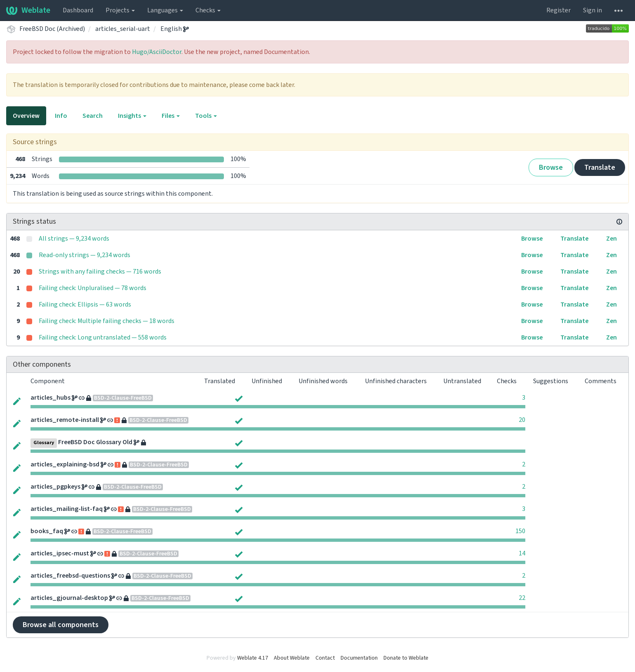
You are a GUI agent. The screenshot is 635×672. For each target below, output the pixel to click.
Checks (208, 10)
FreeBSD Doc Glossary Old (95, 442)
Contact (325, 658)
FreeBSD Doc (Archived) (52, 29)
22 (522, 598)
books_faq (47, 531)
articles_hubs (51, 398)
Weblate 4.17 (253, 658)
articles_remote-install (65, 420)
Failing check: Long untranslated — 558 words (103, 337)
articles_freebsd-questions (70, 576)
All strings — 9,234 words (74, 239)
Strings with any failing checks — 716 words (100, 272)
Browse (551, 167)
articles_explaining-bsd (65, 464)
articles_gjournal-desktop (69, 598)
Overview (26, 116)
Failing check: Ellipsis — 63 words (85, 304)
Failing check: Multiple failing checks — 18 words (107, 321)
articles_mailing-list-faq (67, 509)
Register (559, 10)
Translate (600, 167)
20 (522, 420)
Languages (165, 10)
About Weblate (292, 658)
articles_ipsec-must (60, 553)
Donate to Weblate (406, 658)
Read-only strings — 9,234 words (85, 255)
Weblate (28, 10)
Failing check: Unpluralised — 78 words (93, 288)
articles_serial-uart (123, 29)
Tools (206, 116)
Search (93, 116)
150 (520, 531)
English (175, 29)
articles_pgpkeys (55, 487)
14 (522, 553)
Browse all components (61, 625)
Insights (132, 116)
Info (61, 116)
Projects (120, 10)
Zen (611, 239)
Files (171, 116)
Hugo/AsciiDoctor (157, 52)
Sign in (593, 10)
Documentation (359, 658)
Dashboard (78, 10)
